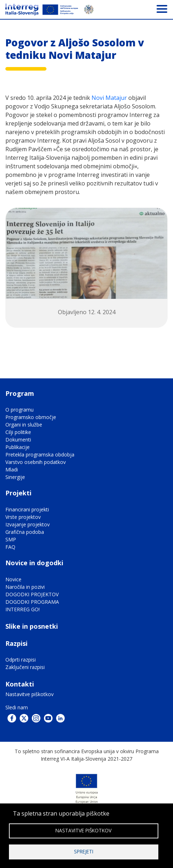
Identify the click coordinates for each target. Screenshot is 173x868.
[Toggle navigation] (162, 9)
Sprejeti (84, 851)
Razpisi (16, 643)
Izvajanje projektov (28, 524)
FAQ (10, 547)
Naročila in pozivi (25, 587)
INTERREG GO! (23, 609)
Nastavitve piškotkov (29, 694)
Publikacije (18, 447)
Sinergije (15, 477)
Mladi (12, 469)
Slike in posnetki (32, 626)
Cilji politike (18, 432)
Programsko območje (31, 417)
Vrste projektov (23, 517)
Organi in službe (24, 425)
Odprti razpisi (21, 660)
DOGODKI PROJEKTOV (32, 594)
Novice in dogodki (34, 563)
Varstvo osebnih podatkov (36, 462)
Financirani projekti (27, 509)
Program (20, 393)
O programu (19, 410)
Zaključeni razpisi (25, 667)
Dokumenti (18, 440)
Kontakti (20, 684)
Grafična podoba (25, 532)
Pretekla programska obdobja (40, 455)
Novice (13, 579)
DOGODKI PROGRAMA (32, 602)
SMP (11, 539)
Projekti (18, 493)
